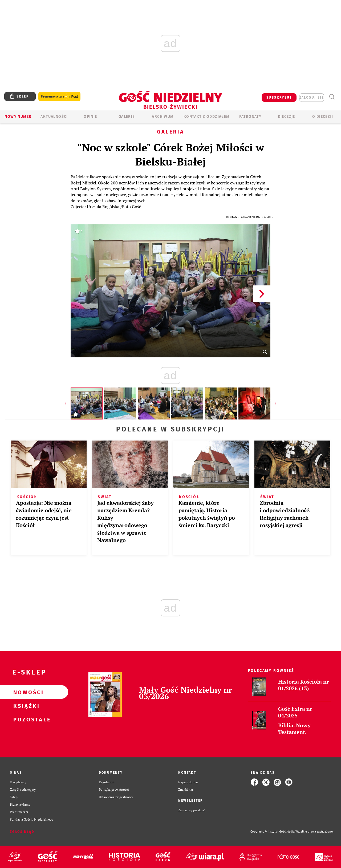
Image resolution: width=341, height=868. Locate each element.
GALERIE (127, 117)
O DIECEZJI (323, 117)
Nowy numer (18, 117)
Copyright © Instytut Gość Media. (273, 832)
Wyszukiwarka (332, 97)
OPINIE (90, 117)
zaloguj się (312, 98)
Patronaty (250, 117)
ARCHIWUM (163, 117)
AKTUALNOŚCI (54, 117)
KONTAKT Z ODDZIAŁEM (207, 117)
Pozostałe (26, 719)
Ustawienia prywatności (116, 797)
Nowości (26, 692)
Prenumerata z (59, 97)
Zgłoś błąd (22, 832)
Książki (26, 706)
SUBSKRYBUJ (279, 98)
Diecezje (287, 117)
